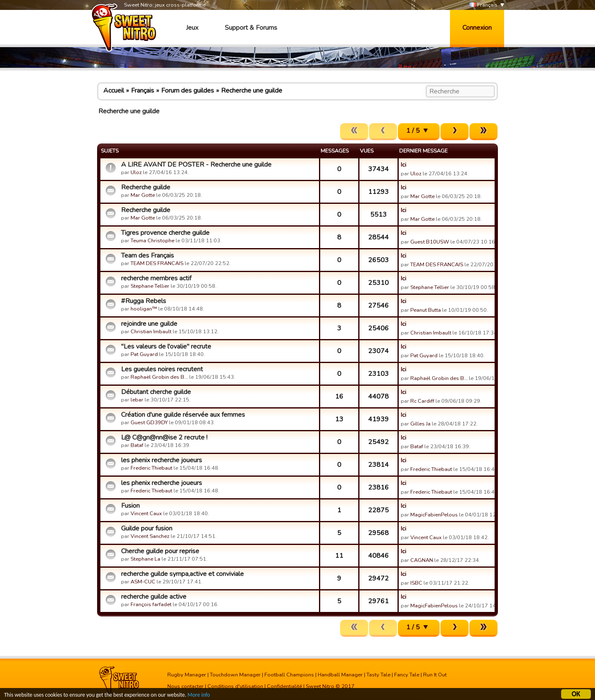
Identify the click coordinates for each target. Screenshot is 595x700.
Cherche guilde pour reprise (160, 551)
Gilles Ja (420, 424)
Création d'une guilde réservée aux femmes (183, 415)
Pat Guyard (144, 354)
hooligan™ (144, 309)
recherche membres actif (156, 278)
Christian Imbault (151, 332)
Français (483, 5)
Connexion (477, 28)
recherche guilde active (154, 597)
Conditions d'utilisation (235, 686)
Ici (403, 165)
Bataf (137, 445)
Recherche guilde (146, 187)
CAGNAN (422, 560)
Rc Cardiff (422, 401)
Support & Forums (251, 28)
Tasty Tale (378, 675)
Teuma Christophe (152, 241)
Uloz (136, 172)
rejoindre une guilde (149, 324)
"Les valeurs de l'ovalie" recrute (166, 346)
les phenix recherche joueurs (162, 460)
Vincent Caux (146, 514)
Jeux (192, 28)
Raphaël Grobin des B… (159, 377)
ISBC (416, 583)
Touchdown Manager (235, 675)
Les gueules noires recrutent (162, 369)
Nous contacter (186, 686)
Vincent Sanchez (150, 536)
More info (199, 696)
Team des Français (148, 256)
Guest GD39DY (149, 423)
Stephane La (145, 559)
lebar (137, 400)
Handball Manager (340, 675)
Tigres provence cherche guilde (165, 233)
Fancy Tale (407, 675)
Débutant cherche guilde (156, 392)
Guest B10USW (430, 242)
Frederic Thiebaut (151, 468)
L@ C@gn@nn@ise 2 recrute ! (164, 437)
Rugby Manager (187, 675)
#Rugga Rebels (144, 301)
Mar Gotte (143, 195)
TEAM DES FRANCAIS (157, 263)
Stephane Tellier (150, 286)
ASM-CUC (143, 582)
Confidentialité (284, 686)
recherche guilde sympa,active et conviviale (182, 574)
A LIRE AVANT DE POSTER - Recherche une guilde (196, 165)
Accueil (114, 91)
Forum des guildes (188, 91)
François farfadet (151, 604)
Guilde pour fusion (147, 528)
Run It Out (435, 675)
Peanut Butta (426, 310)
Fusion (130, 506)
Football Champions (289, 675)
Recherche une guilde (252, 91)
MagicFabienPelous (434, 515)
